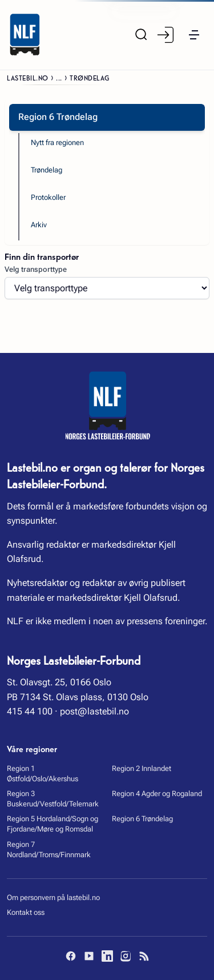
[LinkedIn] (107, 956)
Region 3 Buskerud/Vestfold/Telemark (53, 799)
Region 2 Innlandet (142, 768)
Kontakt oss (26, 912)
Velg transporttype (36, 269)
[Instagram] (126, 956)
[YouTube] (89, 956)
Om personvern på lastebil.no (53, 897)
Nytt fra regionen (57, 142)
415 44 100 (30, 711)
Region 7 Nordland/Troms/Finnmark (49, 850)
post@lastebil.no (94, 711)
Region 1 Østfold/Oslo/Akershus (43, 774)
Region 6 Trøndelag (142, 819)
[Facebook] (71, 956)
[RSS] (144, 956)
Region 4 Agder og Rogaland (157, 794)
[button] (194, 35)
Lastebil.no (28, 77)
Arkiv (39, 225)
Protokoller (48, 197)
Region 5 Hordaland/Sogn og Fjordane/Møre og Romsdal (53, 824)
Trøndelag (47, 170)
